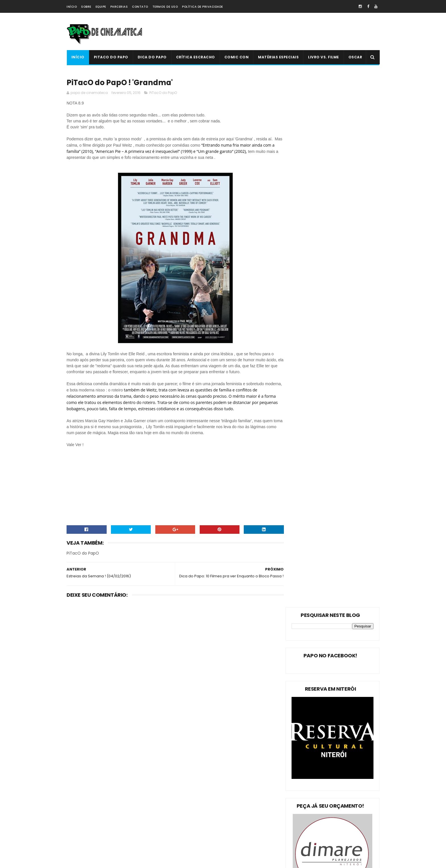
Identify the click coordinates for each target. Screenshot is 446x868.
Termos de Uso (165, 7)
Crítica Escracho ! (126, 814)
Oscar (355, 57)
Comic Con (236, 57)
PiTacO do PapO (111, 57)
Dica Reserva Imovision (90, 834)
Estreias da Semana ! (88, 804)
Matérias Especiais (278, 57)
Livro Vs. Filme (324, 57)
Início (72, 7)
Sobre (86, 7)
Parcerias (119, 7)
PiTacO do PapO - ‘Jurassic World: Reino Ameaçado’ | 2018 (235, 831)
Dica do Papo (152, 57)
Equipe (101, 7)
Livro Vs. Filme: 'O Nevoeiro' (230, 772)
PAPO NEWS (79, 824)
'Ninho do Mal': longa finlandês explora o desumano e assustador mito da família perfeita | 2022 (235, 807)
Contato (140, 7)
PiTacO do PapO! (84, 784)
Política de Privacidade (203, 7)
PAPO (118, 844)
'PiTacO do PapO (84, 844)
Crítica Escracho (195, 57)
